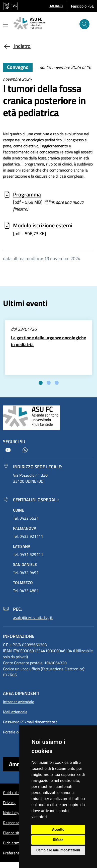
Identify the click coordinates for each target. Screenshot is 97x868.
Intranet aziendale (19, 702)
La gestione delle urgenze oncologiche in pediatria (49, 341)
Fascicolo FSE (82, 6)
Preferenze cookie (18, 853)
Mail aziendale (15, 712)
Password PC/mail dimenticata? (30, 722)
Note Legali (13, 813)
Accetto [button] (58, 830)
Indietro (17, 46)
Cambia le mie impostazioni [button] (58, 850)
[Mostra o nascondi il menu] (6, 25)
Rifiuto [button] (58, 840)
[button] (56, 6)
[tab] (41, 383)
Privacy (9, 803)
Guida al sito (14, 793)
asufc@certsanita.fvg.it (33, 617)
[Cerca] (84, 24)
